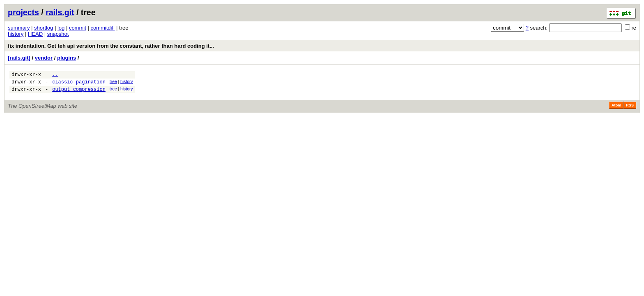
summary (19, 28)
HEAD (35, 34)
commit (78, 28)
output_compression (79, 93)
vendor (44, 58)
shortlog (44, 28)
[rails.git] (19, 58)
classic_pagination (79, 84)
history (16, 34)
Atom (616, 109)
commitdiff (102, 28)
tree (113, 83)
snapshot (58, 34)
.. (55, 75)
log (61, 28)
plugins (67, 58)
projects (23, 12)
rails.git (60, 12)
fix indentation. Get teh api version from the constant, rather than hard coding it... (111, 46)
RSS (630, 109)
